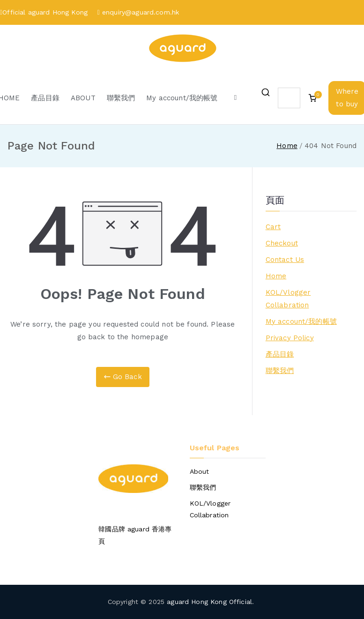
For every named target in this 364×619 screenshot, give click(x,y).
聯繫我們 (121, 98)
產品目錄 (45, 98)
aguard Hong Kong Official (209, 602)
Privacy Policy (290, 338)
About (200, 471)
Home (276, 276)
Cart (273, 227)
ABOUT (83, 98)
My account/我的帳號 (182, 98)
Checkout (282, 243)
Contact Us (285, 260)
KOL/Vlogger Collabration (288, 299)
